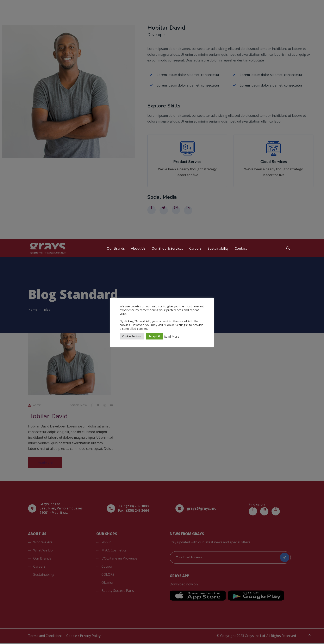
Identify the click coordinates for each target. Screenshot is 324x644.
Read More (172, 336)
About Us (138, 250)
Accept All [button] (154, 336)
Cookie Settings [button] (132, 336)
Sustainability (218, 250)
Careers (195, 250)
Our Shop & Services (167, 250)
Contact (241, 250)
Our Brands (116, 250)
